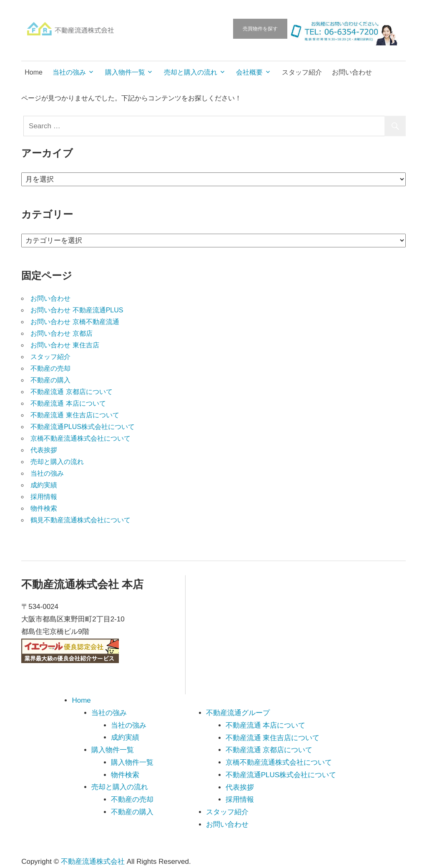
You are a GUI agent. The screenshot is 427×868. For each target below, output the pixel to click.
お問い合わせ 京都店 (61, 333)
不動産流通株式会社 (93, 862)
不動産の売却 (50, 368)
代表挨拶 (44, 450)
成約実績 (44, 485)
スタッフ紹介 (302, 72)
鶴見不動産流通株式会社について (80, 520)
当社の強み (69, 72)
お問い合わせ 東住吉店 (65, 345)
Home (34, 72)
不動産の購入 (50, 380)
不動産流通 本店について (68, 403)
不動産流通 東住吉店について (75, 415)
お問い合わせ (352, 72)
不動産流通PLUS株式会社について (83, 427)
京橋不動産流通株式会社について (80, 438)
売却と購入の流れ (191, 72)
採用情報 (44, 497)
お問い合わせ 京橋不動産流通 (75, 322)
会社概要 (249, 72)
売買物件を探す (260, 29)
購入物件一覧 (125, 72)
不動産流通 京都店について (71, 392)
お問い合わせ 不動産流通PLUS (77, 310)
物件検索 (44, 508)
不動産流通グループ (238, 713)
